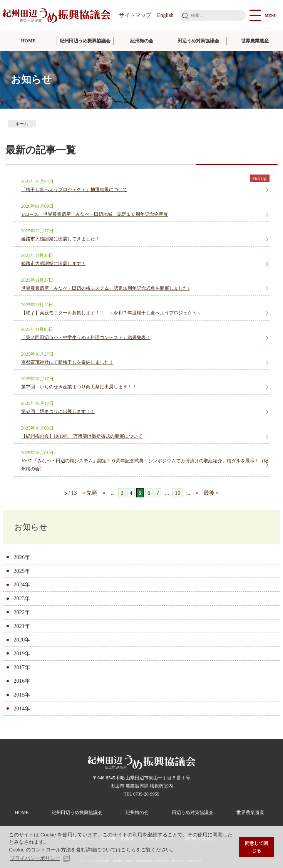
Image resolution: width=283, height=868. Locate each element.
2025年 (22, 571)
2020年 (22, 640)
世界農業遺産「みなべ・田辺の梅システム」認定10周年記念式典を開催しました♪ (105, 288)
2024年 (22, 584)
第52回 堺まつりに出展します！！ (58, 411)
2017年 (22, 667)
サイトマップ (135, 15)
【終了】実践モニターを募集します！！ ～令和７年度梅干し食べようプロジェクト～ (111, 313)
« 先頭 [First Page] (90, 493)
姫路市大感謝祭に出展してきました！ (60, 239)
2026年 (22, 557)
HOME (28, 41)
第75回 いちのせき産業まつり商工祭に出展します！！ (79, 387)
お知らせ (31, 527)
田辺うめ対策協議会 (198, 41)
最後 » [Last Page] (211, 493)
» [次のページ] (197, 493)
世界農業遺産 (255, 41)
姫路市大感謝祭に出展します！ (54, 264)
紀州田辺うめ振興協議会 (85, 41)
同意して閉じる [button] (256, 847)
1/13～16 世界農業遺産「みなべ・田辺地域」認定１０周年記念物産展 (95, 214)
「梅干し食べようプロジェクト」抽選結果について (74, 190)
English (165, 15)
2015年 (22, 695)
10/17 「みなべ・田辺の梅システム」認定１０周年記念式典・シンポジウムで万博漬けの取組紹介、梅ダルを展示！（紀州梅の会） (145, 465)
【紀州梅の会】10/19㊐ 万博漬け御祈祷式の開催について (82, 436)
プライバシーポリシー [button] (35, 858)
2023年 (22, 598)
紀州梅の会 (142, 41)
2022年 (22, 612)
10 (178, 493)
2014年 (22, 709)
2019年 (22, 653)
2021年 (22, 626)
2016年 (22, 681)
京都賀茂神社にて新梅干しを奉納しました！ (67, 362)
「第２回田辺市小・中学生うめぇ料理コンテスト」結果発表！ (86, 337)
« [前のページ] (104, 493)
